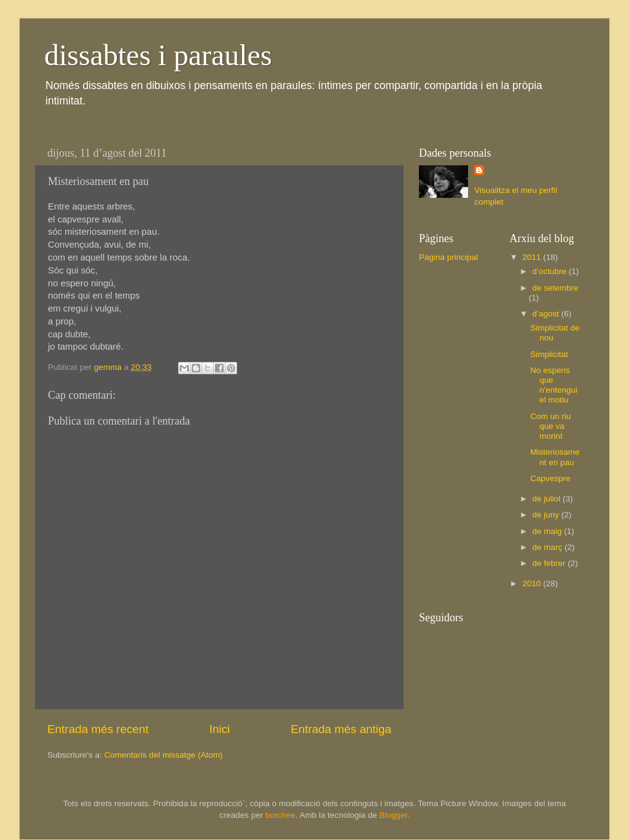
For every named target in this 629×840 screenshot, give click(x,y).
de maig (549, 531)
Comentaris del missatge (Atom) (164, 755)
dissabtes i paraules (158, 55)
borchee (280, 815)
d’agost (547, 314)
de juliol (548, 499)
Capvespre (550, 478)
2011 (533, 257)
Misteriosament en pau (555, 457)
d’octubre (551, 271)
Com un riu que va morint (550, 426)
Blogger (393, 815)
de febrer (550, 563)
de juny (547, 515)
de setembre (556, 288)
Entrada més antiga (341, 729)
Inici (220, 729)
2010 (533, 583)
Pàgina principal (448, 257)
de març (549, 547)
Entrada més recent (98, 729)
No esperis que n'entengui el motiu (554, 385)
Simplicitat (549, 354)
